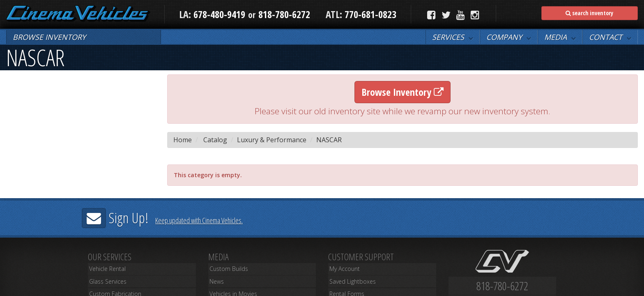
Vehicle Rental (106, 270)
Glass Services (106, 280)
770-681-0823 (369, 14)
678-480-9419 (219, 14)
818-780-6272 (284, 14)
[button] (453, 37)
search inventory (589, 13)
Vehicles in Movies (231, 289)
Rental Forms (344, 289)
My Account (343, 270)
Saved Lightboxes (350, 280)
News (215, 280)
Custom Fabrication (111, 289)
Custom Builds (225, 270)
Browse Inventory (402, 92)
